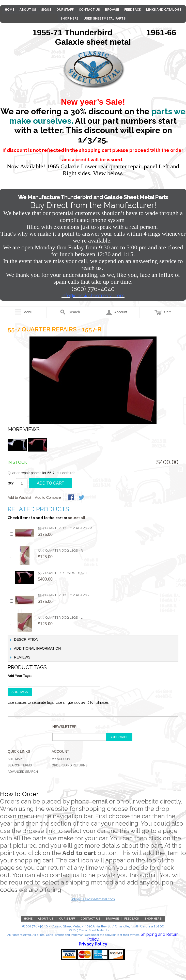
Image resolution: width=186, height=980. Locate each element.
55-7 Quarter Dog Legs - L (60, 617)
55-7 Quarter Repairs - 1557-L (63, 573)
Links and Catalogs (164, 10)
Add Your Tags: (20, 676)
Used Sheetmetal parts (105, 19)
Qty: (11, 483)
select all (77, 518)
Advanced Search (23, 772)
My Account (62, 759)
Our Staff (65, 10)
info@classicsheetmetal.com (93, 899)
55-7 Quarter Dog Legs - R (60, 550)
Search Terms (20, 765)
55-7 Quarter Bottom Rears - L (65, 595)
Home (10, 10)
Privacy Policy (93, 944)
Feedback (133, 10)
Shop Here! (153, 919)
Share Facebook (72, 498)
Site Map (15, 759)
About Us (28, 10)
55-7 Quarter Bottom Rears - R (65, 528)
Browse (112, 10)
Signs (46, 10)
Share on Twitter (82, 498)
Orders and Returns (69, 765)
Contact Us (89, 10)
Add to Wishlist (19, 497)
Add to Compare (48, 497)
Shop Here (69, 19)
